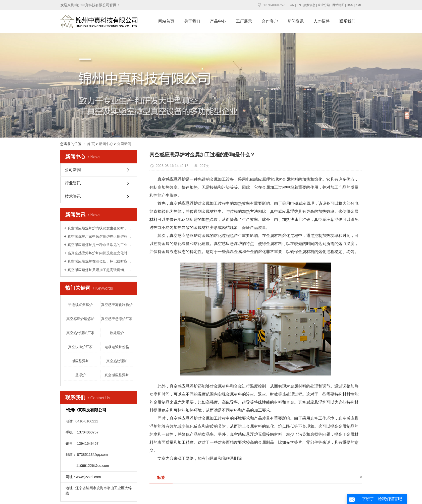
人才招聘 (322, 21)
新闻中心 (106, 144)
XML (359, 5)
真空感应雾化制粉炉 (117, 305)
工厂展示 (244, 21)
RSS (350, 5)
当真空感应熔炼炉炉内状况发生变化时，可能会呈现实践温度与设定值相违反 (100, 253)
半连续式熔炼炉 (80, 305)
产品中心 (218, 21)
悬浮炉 (80, 375)
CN (292, 5)
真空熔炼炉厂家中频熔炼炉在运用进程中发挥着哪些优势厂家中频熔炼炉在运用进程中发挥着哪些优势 (100, 236)
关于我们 (192, 21)
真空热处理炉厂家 (80, 333)
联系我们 (347, 21)
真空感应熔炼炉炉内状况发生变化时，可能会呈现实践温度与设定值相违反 (100, 228)
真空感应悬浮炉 (117, 375)
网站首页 (166, 21)
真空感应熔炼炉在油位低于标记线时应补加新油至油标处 (100, 261)
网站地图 (338, 5)
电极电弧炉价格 (117, 347)
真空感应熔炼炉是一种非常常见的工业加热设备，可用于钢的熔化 (100, 245)
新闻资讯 (296, 21)
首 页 (91, 144)
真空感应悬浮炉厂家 (117, 319)
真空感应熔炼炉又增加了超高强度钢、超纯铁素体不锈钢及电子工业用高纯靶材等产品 (100, 270)
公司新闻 (124, 144)
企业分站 (324, 5)
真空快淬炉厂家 (80, 347)
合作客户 (270, 21)
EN (299, 5)
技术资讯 (73, 196)
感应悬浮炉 (80, 361)
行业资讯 (73, 183)
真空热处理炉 (117, 361)
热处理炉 (117, 333)
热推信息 (309, 5)
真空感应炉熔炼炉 (80, 319)
